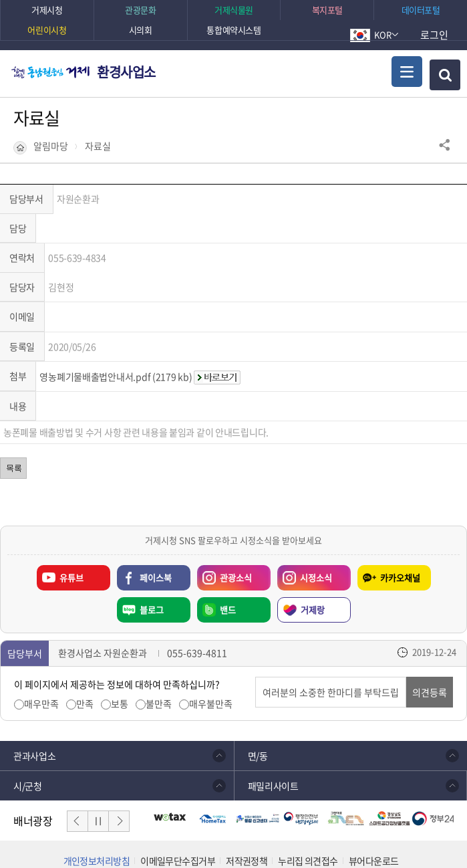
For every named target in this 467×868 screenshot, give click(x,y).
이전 (77, 763)
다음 (119, 763)
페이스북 (156, 519)
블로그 (152, 551)
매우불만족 (211, 646)
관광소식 (224, 516)
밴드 (228, 551)
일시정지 (98, 763)
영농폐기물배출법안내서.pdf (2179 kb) (116, 318)
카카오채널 (400, 519)
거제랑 (313, 551)
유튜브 (71, 519)
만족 (85, 646)
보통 (120, 646)
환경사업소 (126, 72)
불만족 (159, 646)
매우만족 (41, 646)
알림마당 (51, 146)
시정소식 (305, 516)
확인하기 (375, 831)
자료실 (98, 146)
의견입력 (256, 619)
